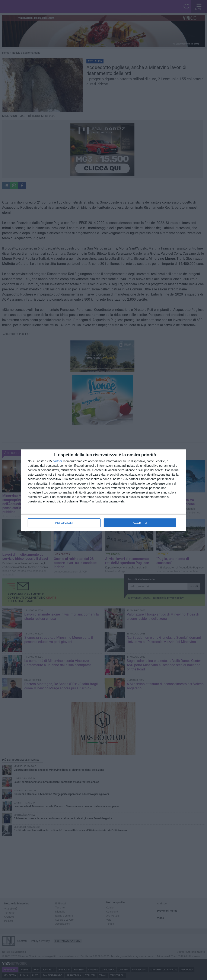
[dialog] (103, 490)
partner (57, 461)
